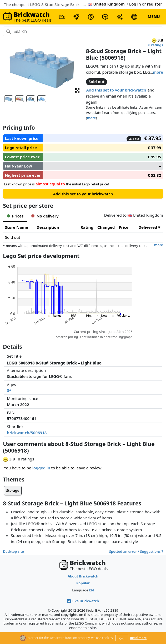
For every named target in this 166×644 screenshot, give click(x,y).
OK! (122, 638)
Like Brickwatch (83, 601)
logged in (41, 468)
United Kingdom (106, 4)
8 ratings (156, 45)
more (158, 72)
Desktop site (13, 551)
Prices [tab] (15, 216)
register (155, 4)
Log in (135, 4)
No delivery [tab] (45, 216)
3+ (9, 390)
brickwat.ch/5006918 (27, 433)
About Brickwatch (83, 576)
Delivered (148, 227)
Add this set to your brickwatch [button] (116, 90)
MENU (154, 17)
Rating (87, 227)
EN (92, 590)
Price (124, 227)
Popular (83, 583)
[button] (77, 90)
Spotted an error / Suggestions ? (136, 551)
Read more (138, 638)
